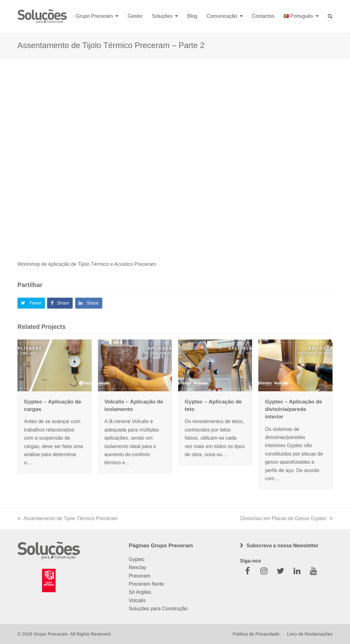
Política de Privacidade (256, 634)
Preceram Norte (146, 584)
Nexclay (138, 567)
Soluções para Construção (158, 609)
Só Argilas (140, 592)
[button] (31, 303)
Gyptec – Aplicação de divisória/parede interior (293, 409)
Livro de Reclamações (310, 634)
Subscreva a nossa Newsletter (282, 546)
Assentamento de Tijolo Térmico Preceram (68, 518)
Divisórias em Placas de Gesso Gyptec (286, 518)
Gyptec (137, 559)
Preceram (140, 576)
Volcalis (137, 600)
